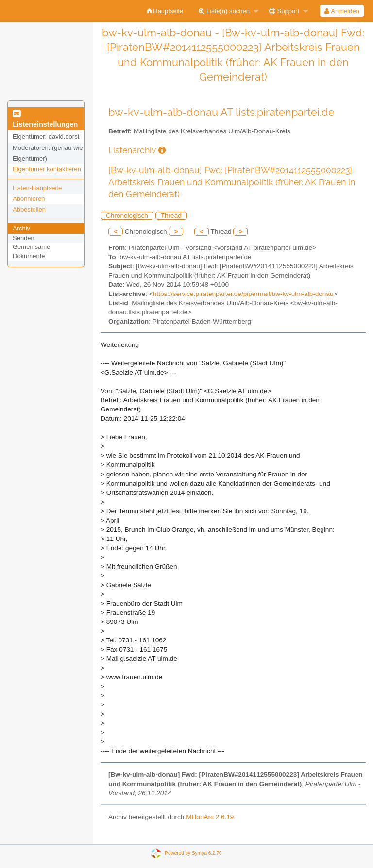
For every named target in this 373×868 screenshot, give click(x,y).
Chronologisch (127, 216)
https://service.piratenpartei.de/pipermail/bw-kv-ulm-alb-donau (243, 294)
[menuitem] (165, 11)
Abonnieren (29, 199)
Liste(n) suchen (224, 11)
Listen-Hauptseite (37, 188)
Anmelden (342, 11)
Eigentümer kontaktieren (47, 169)
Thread (171, 216)
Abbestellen (29, 209)
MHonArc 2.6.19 (210, 817)
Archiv (21, 228)
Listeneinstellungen (45, 119)
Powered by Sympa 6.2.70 (193, 853)
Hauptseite (165, 11)
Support (284, 11)
